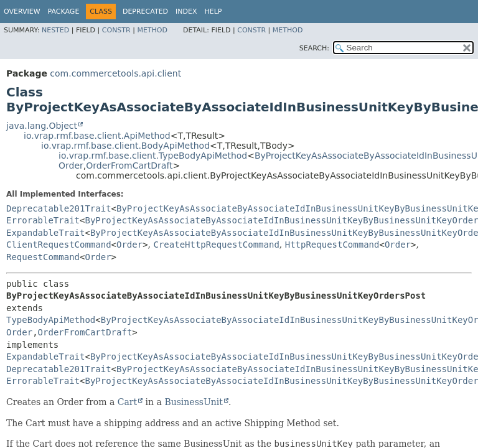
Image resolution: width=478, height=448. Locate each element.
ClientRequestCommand (59, 245)
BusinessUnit (194, 402)
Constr (116, 30)
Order (71, 166)
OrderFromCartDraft (129, 166)
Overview (22, 12)
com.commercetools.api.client (115, 73)
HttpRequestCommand (332, 245)
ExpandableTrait (45, 233)
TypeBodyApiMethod (51, 320)
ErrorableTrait (43, 220)
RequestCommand (43, 257)
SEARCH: (314, 48)
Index (186, 12)
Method (152, 30)
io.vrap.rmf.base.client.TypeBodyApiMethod (153, 156)
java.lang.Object (42, 126)
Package (64, 12)
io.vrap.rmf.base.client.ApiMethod (97, 136)
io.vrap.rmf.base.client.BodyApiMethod (125, 146)
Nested (55, 30)
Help (213, 12)
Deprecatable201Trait (59, 208)
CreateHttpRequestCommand (217, 245)
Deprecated (145, 12)
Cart (127, 402)
